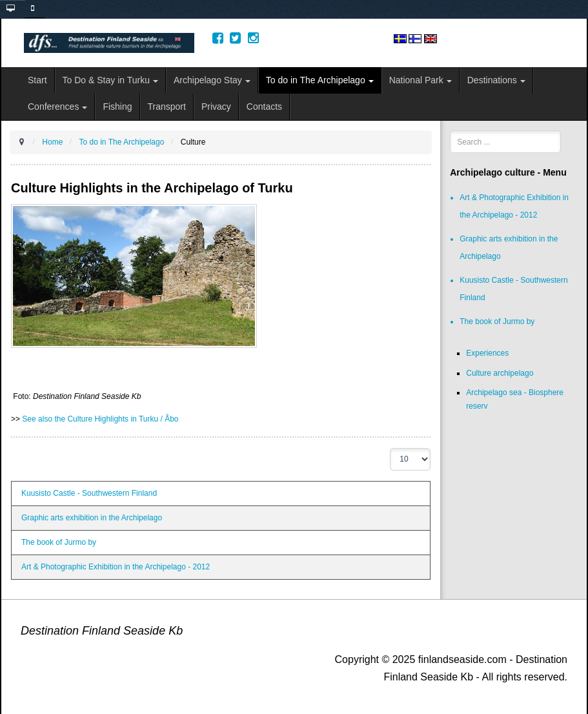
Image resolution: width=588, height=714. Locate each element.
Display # (390, 448)
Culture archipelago (500, 373)
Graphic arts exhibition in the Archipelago (92, 518)
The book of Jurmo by (59, 542)
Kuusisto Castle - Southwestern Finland (89, 493)
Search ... (450, 131)
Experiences (487, 353)
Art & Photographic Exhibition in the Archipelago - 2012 (116, 567)
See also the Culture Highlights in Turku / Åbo (100, 419)
